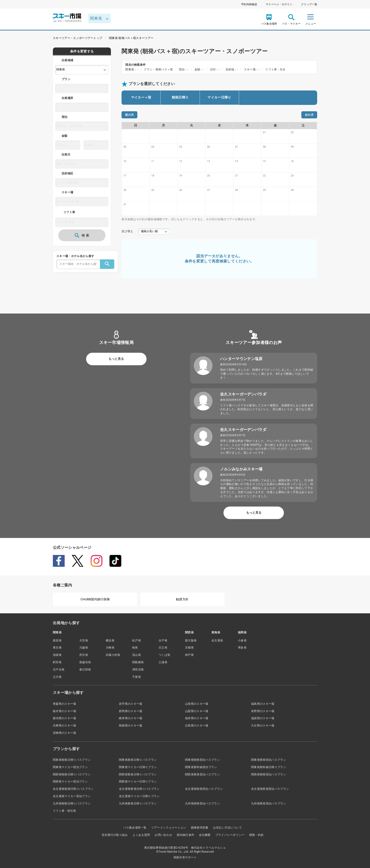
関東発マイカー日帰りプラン (138, 767)
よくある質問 (141, 835)
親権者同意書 (200, 828)
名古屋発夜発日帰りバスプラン (139, 789)
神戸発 (189, 655)
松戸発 (137, 640)
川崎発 (110, 648)
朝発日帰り (180, 97)
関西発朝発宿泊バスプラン (269, 774)
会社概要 (205, 835)
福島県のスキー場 (263, 704)
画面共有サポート (185, 857)
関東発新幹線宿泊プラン (201, 767)
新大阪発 (191, 640)
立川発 (57, 677)
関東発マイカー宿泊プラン (70, 767)
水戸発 (163, 640)
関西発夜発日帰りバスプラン (138, 774)
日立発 (163, 648)
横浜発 (110, 640)
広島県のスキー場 (197, 726)
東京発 (57, 648)
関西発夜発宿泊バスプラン (202, 774)
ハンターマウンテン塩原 (241, 359)
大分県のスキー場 (263, 726)
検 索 (82, 235)
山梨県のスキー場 (197, 711)
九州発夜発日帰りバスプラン (138, 804)
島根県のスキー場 (131, 726)
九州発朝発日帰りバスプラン (72, 804)
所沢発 (84, 655)
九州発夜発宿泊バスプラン (269, 804)
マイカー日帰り (219, 97)
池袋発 (57, 655)
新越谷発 (85, 662)
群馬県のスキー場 (131, 711)
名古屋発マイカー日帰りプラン (139, 796)
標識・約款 (256, 835)
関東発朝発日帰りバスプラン (72, 760)
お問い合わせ (163, 835)
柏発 (135, 648)
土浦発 (163, 662)
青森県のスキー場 (65, 704)
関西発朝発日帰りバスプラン (72, 774)
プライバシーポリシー (230, 835)
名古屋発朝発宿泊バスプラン (204, 789)
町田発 (57, 662)
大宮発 (84, 640)
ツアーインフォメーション (169, 828)
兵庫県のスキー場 (65, 726)
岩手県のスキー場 (131, 704)
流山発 (137, 655)
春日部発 (85, 670)
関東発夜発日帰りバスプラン (138, 760)
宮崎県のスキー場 (65, 733)
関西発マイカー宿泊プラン (70, 782)
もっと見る (116, 359)
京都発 (189, 648)
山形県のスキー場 (197, 704)
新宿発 (57, 640)
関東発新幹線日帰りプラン (269, 767)
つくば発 (164, 655)
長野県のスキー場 (263, 711)
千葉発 (137, 677)
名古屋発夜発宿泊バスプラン (270, 789)
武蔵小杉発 (113, 655)
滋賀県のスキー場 (263, 718)
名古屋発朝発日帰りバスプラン (73, 789)
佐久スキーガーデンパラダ (243, 394)
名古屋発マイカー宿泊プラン (72, 796)
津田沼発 (138, 670)
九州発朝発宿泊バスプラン (202, 804)
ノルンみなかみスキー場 (241, 469)
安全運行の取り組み (115, 835)
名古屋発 (217, 640)
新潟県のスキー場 (65, 718)
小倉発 (242, 640)
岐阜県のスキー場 (131, 718)
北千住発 (59, 670)
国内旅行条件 (185, 835)
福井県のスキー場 (197, 718)
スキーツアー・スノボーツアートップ (78, 38)
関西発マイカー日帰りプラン (138, 782)
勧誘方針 (182, 599)
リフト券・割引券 (65, 811)
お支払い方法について (228, 828)
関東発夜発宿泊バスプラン (269, 760)
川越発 (84, 648)
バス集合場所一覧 (135, 828)
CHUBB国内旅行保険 (95, 599)
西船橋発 (138, 662)
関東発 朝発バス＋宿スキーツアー (131, 38)
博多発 (242, 648)
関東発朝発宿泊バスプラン (202, 760)
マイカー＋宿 (141, 97)
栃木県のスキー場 (65, 711)
